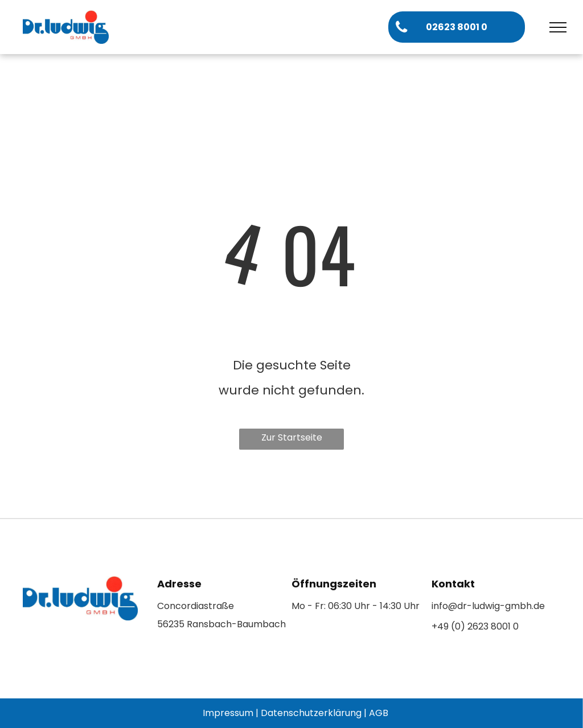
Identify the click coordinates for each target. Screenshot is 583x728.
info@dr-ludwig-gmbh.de (488, 606)
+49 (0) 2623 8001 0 (475, 626)
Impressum (228, 713)
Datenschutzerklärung (311, 713)
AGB (379, 713)
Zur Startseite (292, 437)
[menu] (558, 27)
